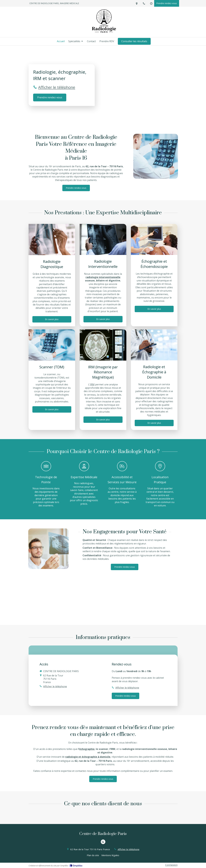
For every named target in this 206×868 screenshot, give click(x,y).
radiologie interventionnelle (103, 277)
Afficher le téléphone (57, 87)
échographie (87, 749)
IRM (92, 384)
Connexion (171, 865)
